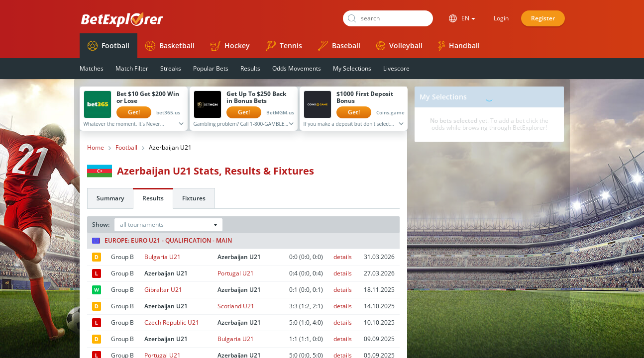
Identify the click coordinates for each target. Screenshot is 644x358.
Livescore (396, 68)
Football (108, 46)
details (343, 257)
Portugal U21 (236, 273)
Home (96, 148)
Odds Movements (297, 68)
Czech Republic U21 (172, 322)
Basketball (170, 46)
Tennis (284, 46)
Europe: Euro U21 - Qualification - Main (162, 241)
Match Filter (132, 68)
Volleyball (399, 45)
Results (250, 68)
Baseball (339, 46)
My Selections (352, 68)
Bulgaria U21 (162, 257)
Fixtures (194, 198)
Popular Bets (211, 68)
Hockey (230, 46)
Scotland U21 (236, 306)
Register (543, 18)
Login (501, 18)
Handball (459, 46)
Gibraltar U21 (163, 290)
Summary (110, 198)
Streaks (171, 68)
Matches (92, 68)
